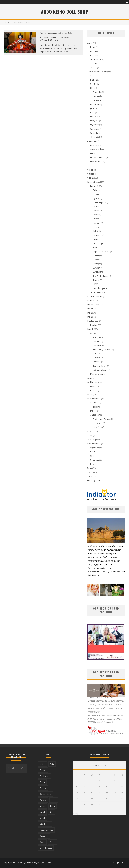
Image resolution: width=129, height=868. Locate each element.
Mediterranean (97, 374)
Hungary (97, 223)
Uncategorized (94, 480)
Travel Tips (92, 476)
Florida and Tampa (101, 419)
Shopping (92, 439)
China (93, 88)
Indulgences (93, 321)
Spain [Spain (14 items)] (42, 842)
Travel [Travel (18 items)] (52, 842)
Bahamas (97, 341)
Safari (90, 435)
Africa (90, 43)
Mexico (93, 411)
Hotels (90, 309)
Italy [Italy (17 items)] (52, 812)
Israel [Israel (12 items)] (42, 812)
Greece (96, 219)
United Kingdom (100, 288)
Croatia (96, 194)
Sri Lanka (94, 133)
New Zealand (96, 162)
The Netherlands (100, 276)
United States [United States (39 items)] (46, 848)
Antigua (96, 337)
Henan (96, 96)
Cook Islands (96, 149)
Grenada (97, 362)
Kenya (93, 51)
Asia (61, 37)
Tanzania (94, 64)
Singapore (95, 129)
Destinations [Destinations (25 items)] (45, 794)
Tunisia (93, 68)
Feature (91, 301)
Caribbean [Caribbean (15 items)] (45, 776)
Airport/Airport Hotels (97, 72)
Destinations (93, 182)
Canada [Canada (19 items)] (43, 770)
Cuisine (91, 178)
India (90, 313)
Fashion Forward (95, 296)
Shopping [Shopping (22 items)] (44, 836)
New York (97, 427)
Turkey (96, 280)
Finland (96, 206)
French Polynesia (98, 157)
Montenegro (99, 243)
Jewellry (94, 325)
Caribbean (95, 333)
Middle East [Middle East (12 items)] (45, 824)
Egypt (93, 47)
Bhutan (93, 80)
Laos (92, 112)
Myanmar (94, 125)
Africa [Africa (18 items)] (42, 764)
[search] (22, 768)
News (90, 394)
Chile (92, 456)
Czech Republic (100, 202)
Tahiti (93, 166)
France (96, 211)
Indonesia (95, 104)
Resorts (91, 431)
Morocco (94, 55)
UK (94, 284)
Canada (94, 403)
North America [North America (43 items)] (46, 830)
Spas (90, 468)
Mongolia (94, 121)
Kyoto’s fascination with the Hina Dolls (56, 33)
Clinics (90, 170)
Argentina (94, 448)
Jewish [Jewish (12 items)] (43, 818)
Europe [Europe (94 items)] (43, 800)
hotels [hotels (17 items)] (43, 806)
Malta (95, 239)
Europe (93, 186)
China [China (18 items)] (42, 782)
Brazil (93, 452)
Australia (94, 145)
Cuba (95, 354)
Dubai (93, 386)
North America (94, 399)
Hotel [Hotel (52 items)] (54, 800)
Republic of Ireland (101, 251)
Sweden (96, 268)
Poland (96, 247)
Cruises (91, 174)
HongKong (98, 100)
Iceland (96, 227)
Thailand (94, 137)
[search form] (12, 768)
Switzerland (98, 272)
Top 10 (91, 472)
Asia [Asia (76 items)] (52, 764)
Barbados (97, 345)
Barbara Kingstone (48, 37)
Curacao (97, 358)
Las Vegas (98, 423)
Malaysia (94, 117)
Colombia (94, 460)
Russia (96, 255)
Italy (95, 231)
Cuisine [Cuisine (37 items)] (43, 788)
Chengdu (97, 92)
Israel (93, 390)
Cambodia (95, 84)
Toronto (97, 407)
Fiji (91, 153)
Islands (90, 329)
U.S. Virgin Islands (101, 370)
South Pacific (96, 292)
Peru (92, 464)
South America (94, 444)
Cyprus (96, 198)
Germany (97, 215)
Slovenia (97, 260)
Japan (67, 37)
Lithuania (97, 235)
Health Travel (93, 305)
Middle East (93, 382)
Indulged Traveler (44, 863)
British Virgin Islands (102, 349)
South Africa (96, 59)
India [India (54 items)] (53, 806)
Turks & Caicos (100, 366)
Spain (95, 264)
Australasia (92, 141)
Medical (91, 378)
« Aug (75, 813)
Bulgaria (97, 190)
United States (96, 415)
